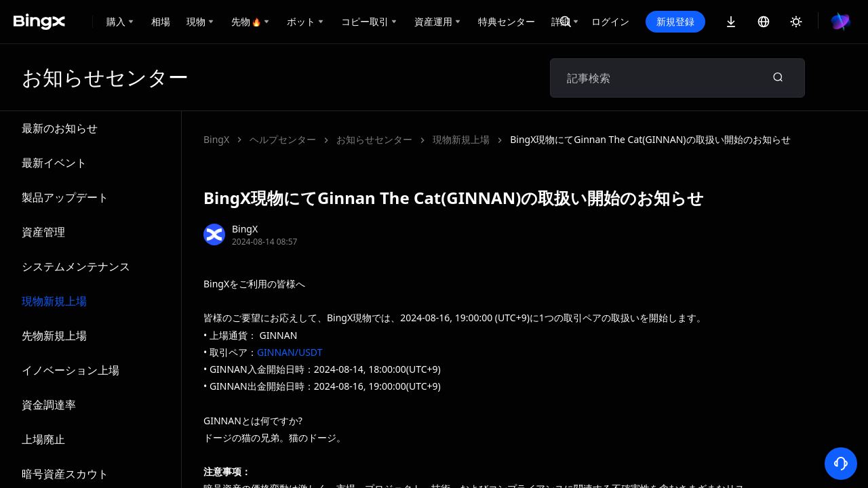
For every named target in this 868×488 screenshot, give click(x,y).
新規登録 (675, 21)
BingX (216, 139)
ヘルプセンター (283, 139)
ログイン (610, 21)
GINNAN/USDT (290, 352)
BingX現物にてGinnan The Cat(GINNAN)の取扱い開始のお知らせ (476, 139)
